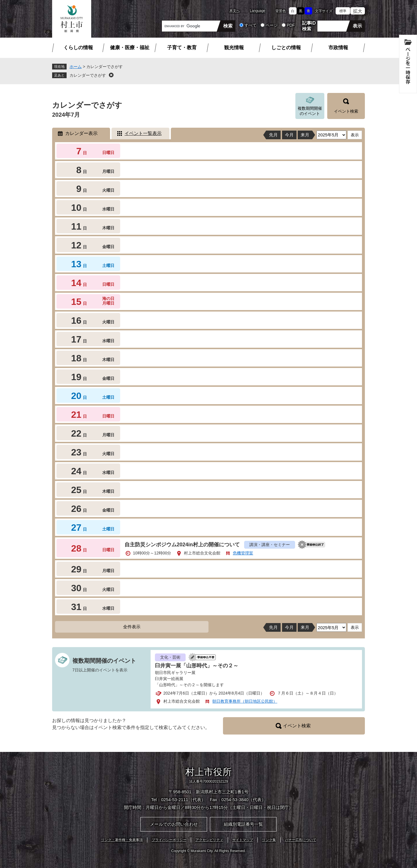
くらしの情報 (78, 48)
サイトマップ (243, 840)
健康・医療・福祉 (130, 48)
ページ (272, 25)
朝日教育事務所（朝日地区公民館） (245, 701)
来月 (305, 135)
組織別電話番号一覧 (243, 824)
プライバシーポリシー (169, 840)
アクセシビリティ (209, 840)
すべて (250, 25)
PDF (291, 25)
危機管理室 (243, 553)
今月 (289, 135)
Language (258, 11)
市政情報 (338, 48)
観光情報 (234, 48)
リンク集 (269, 840)
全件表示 (132, 627)
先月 (273, 135)
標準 (343, 11)
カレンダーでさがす (88, 75)
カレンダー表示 (81, 133)
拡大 (358, 11)
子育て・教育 (182, 48)
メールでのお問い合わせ (174, 824)
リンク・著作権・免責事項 (122, 840)
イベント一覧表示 (143, 133)
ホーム (76, 67)
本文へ (235, 11)
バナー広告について (301, 840)
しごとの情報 (286, 48)
